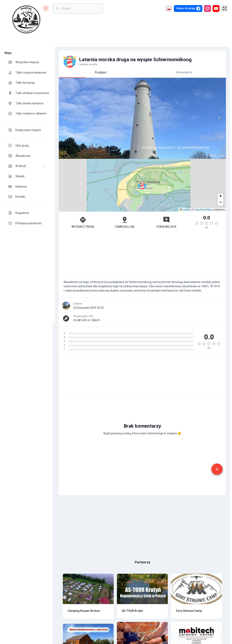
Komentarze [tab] (182, 72)
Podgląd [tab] (99, 74)
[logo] (26, 19)
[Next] (134, 118)
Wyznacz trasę (81, 170)
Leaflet (183, 157)
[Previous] (63, 118)
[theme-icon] (12, 62)
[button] (26, 166)
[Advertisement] (140, 201)
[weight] (80, 8)
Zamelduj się (123, 170)
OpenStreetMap (201, 157)
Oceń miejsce (164, 170)
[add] (215, 404)
